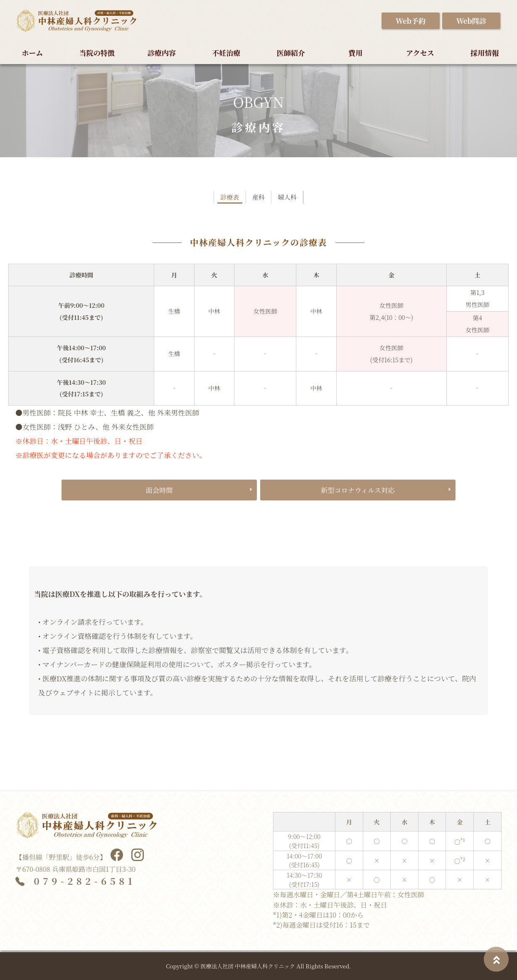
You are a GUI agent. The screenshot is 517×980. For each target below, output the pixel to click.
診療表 (224, 201)
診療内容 (162, 53)
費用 (355, 53)
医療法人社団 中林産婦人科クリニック (248, 966)
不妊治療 (226, 53)
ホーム (32, 53)
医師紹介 (291, 53)
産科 (258, 201)
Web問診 (471, 21)
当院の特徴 (97, 53)
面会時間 (159, 493)
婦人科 (293, 201)
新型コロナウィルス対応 (358, 493)
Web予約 (411, 21)
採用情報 (485, 53)
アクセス (420, 53)
